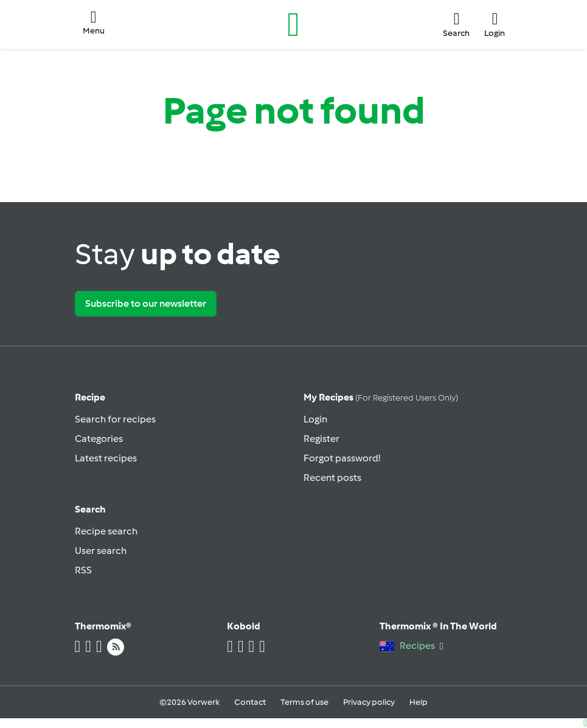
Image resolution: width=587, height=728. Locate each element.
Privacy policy (369, 702)
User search (101, 551)
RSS (83, 570)
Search (90, 509)
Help (419, 702)
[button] (94, 25)
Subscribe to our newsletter (146, 303)
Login (315, 419)
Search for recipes (115, 419)
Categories (99, 439)
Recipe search (106, 531)
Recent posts (332, 478)
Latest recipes (106, 458)
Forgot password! (342, 458)
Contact (250, 702)
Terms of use (304, 702)
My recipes (381, 397)
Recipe (90, 397)
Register (321, 439)
